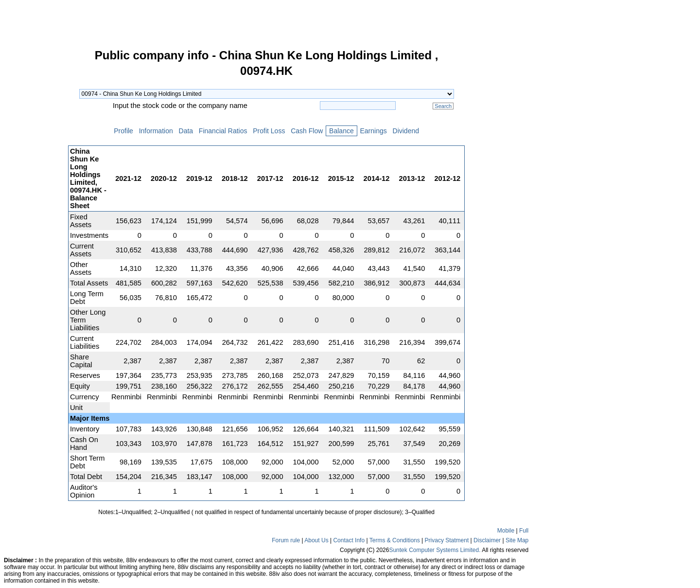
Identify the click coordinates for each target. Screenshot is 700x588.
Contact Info (349, 540)
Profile (123, 131)
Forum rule (286, 540)
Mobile (506, 531)
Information (156, 131)
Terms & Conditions (395, 540)
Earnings (374, 131)
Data (186, 131)
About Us (316, 540)
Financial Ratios (223, 131)
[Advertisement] (34, 196)
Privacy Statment (447, 540)
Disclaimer (487, 540)
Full (524, 531)
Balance (341, 131)
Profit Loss (269, 131)
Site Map (517, 540)
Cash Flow (307, 131)
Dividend (406, 131)
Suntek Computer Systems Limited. (435, 550)
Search (443, 106)
